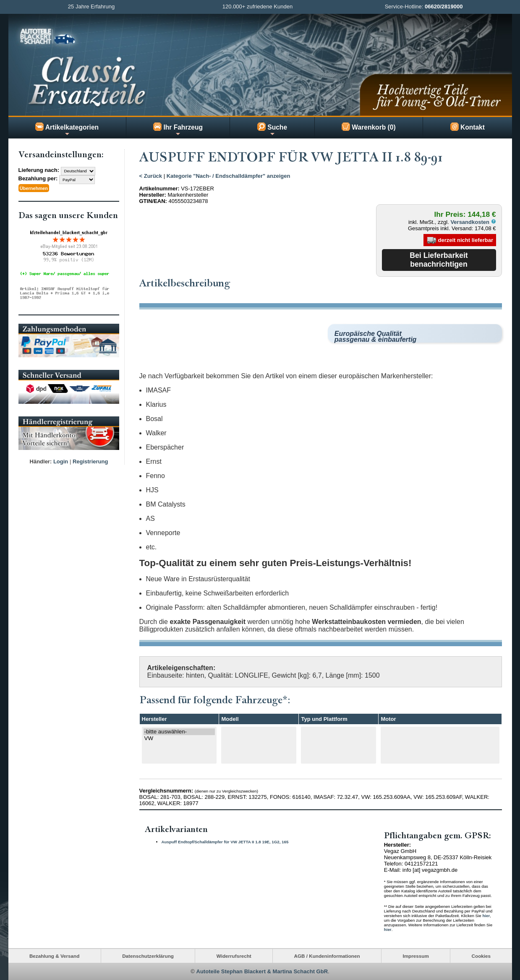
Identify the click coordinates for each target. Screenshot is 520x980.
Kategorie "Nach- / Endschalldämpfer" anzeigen (229, 176)
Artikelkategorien (67, 130)
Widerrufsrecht (234, 956)
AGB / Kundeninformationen (327, 956)
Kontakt (468, 127)
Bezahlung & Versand (55, 956)
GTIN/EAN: (153, 201)
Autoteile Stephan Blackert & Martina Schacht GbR (262, 971)
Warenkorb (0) (369, 127)
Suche (272, 130)
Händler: (41, 461)
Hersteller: (153, 195)
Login (61, 461)
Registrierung (90, 461)
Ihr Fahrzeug (178, 130)
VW (179, 738)
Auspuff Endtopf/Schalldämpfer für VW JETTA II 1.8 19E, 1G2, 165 (225, 841)
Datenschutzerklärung (148, 956)
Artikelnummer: (159, 188)
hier (486, 916)
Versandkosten (473, 222)
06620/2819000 (444, 6)
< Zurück (151, 176)
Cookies (481, 956)
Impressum (415, 956)
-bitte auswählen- (179, 732)
